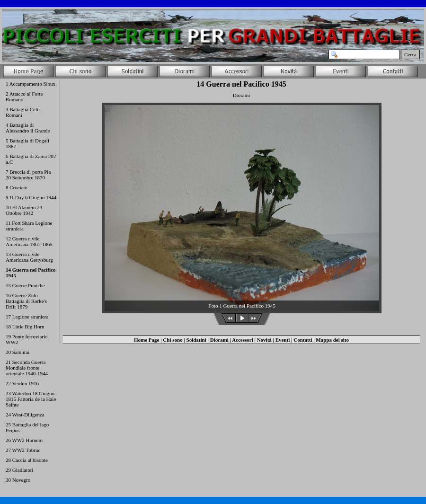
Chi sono (173, 340)
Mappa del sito (332, 340)
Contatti (303, 340)
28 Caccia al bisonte (27, 460)
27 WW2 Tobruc (23, 450)
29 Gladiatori (19, 470)
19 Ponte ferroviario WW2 (27, 339)
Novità (264, 340)
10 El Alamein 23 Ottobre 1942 (24, 210)
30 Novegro (18, 480)
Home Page (146, 340)
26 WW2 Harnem (24, 440)
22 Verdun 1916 (22, 383)
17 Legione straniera (27, 317)
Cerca (410, 54)
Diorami (219, 340)
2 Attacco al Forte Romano (24, 97)
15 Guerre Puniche (25, 285)
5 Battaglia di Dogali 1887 (27, 143)
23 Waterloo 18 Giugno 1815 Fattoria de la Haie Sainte (31, 399)
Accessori (243, 340)
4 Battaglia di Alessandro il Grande (28, 128)
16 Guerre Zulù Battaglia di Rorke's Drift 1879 (26, 301)
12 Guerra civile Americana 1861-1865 (29, 241)
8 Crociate (17, 187)
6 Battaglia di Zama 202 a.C (31, 159)
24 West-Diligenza (25, 415)
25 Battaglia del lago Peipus (27, 427)
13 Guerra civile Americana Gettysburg (29, 257)
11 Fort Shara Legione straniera (29, 226)
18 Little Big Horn (25, 327)
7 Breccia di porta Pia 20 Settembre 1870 (28, 175)
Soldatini (196, 340)
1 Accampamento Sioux (31, 84)
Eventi (283, 340)
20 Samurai (18, 352)
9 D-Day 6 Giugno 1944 (31, 197)
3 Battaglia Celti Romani (23, 112)
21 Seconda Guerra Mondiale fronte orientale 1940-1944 (27, 368)
